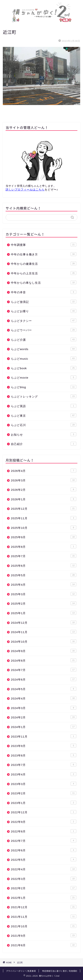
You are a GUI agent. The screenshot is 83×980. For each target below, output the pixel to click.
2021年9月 (44, 935)
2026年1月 (44, 499)
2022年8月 (44, 831)
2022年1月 (44, 897)
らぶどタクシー (44, 320)
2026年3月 (44, 480)
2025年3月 (44, 594)
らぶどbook (44, 368)
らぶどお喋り (44, 311)
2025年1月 (44, 613)
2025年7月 (44, 556)
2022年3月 (44, 879)
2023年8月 (44, 755)
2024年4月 (44, 698)
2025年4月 (44, 584)
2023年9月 (44, 746)
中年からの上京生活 (44, 273)
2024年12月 (44, 622)
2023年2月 (44, 793)
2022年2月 (44, 888)
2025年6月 (44, 565)
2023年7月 (44, 765)
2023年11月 (44, 736)
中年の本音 (44, 292)
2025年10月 (44, 528)
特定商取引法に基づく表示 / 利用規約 (60, 971)
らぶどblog (44, 387)
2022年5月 (44, 859)
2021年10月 (44, 926)
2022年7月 (44, 840)
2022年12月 (44, 812)
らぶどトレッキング (44, 396)
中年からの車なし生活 (44, 282)
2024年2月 (44, 717)
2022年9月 (44, 822)
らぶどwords (44, 349)
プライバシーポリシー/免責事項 (21, 971)
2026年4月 (44, 470)
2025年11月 (44, 518)
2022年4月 (44, 869)
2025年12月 (44, 508)
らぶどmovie (44, 377)
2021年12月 (44, 907)
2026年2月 (44, 489)
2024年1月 (44, 727)
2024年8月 (44, 660)
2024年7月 (44, 670)
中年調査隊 (44, 245)
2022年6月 (44, 850)
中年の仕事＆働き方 (44, 254)
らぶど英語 (44, 406)
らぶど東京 (44, 415)
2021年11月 (44, 916)
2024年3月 (44, 708)
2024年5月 (44, 689)
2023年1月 (44, 803)
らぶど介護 (44, 339)
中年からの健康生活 (44, 263)
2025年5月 (44, 575)
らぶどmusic (44, 358)
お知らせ (44, 434)
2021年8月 (44, 945)
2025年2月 (44, 603)
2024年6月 (44, 679)
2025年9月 (44, 537)
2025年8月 (44, 546)
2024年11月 (44, 632)
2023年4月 (44, 774)
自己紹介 (44, 444)
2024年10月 (44, 641)
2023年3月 (44, 784)
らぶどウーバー (44, 330)
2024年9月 (44, 651)
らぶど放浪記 (44, 302)
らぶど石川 (44, 425)
